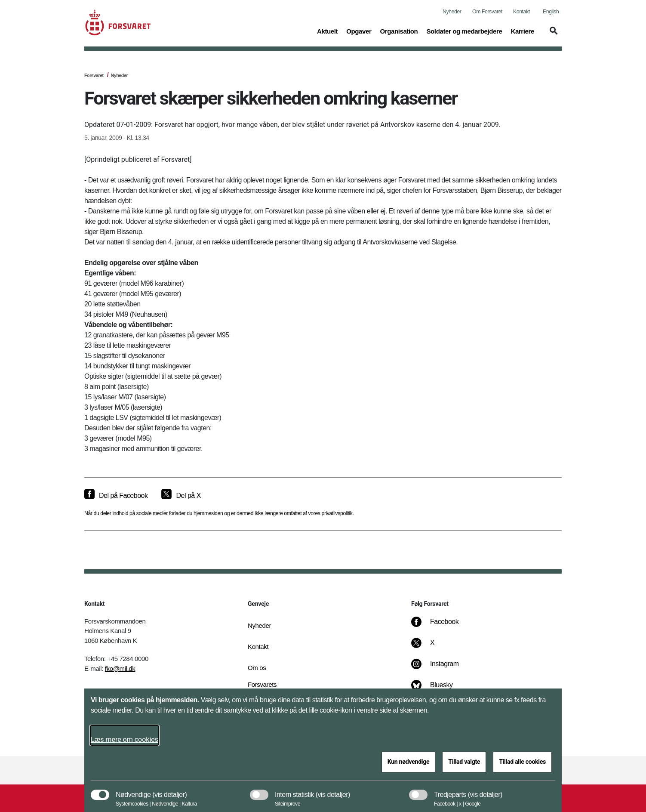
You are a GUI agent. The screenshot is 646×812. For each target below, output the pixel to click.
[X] (433, 647)
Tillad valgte (464, 762)
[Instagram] (441, 668)
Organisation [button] (399, 31)
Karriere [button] (522, 31)
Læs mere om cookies (125, 739)
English (551, 12)
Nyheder (452, 12)
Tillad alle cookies (522, 762)
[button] (552, 35)
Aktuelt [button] (327, 31)
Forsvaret (94, 75)
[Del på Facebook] (116, 496)
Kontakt (521, 12)
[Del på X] (181, 496)
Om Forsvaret (487, 12)
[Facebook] (441, 626)
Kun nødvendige (409, 762)
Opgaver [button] (359, 31)
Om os (257, 668)
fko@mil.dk (120, 668)
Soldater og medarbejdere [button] (464, 31)
